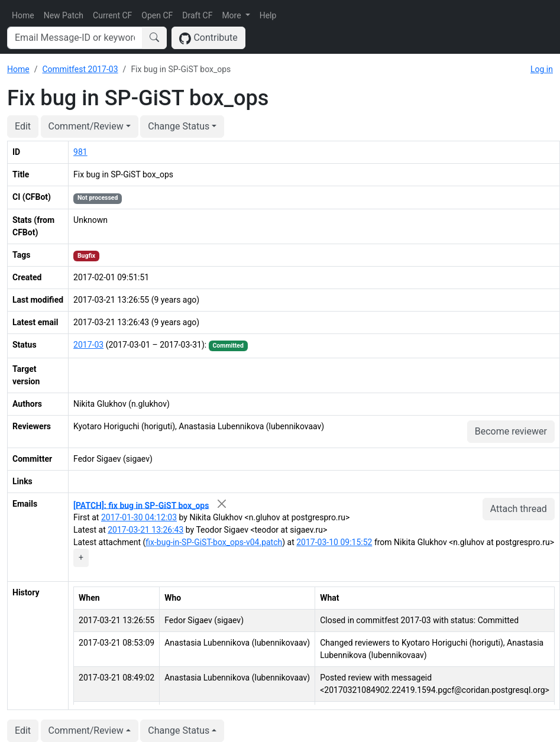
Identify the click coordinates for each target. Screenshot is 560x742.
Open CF (157, 15)
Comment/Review (86, 126)
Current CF (112, 15)
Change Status (179, 126)
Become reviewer (511, 431)
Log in (542, 69)
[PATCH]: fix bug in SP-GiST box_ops (141, 505)
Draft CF (197, 15)
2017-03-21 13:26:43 (145, 530)
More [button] (232, 15)
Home (23, 15)
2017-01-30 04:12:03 (139, 517)
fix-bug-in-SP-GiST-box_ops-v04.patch (214, 542)
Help (268, 15)
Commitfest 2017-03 (80, 69)
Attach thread (519, 509)
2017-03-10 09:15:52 (334, 542)
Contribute (208, 38)
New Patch (64, 15)
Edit (23, 126)
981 (80, 152)
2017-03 (88, 345)
